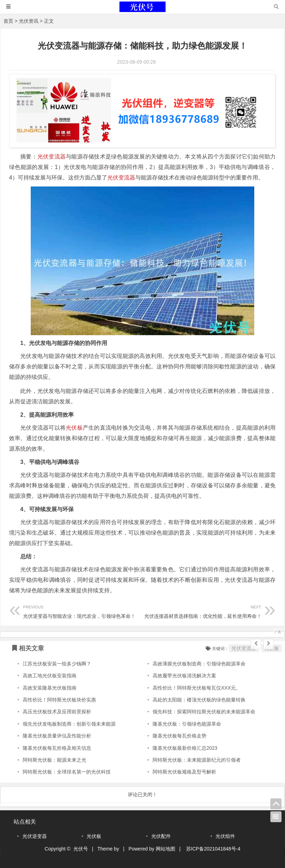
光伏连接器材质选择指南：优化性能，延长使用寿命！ (202, 611)
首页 (8, 21)
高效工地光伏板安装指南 (50, 676)
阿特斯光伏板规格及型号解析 (184, 772)
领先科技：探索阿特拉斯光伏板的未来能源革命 (204, 712)
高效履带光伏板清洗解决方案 (184, 676)
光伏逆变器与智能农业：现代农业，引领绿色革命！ (83, 611)
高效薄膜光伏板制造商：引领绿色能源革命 (199, 664)
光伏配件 (161, 836)
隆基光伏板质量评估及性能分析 (57, 736)
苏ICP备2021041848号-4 (213, 849)
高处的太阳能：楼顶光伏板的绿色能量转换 (199, 700)
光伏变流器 (52, 157)
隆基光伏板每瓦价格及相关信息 (57, 748)
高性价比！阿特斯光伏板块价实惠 (59, 700)
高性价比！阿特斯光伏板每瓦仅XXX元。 (197, 688)
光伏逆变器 (35, 836)
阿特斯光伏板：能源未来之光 (54, 760)
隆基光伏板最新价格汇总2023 (185, 748)
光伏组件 (225, 836)
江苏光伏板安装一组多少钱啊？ (57, 664)
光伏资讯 (29, 21)
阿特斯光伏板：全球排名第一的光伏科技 (67, 772)
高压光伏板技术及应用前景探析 (57, 712)
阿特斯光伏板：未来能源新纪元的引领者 (197, 760)
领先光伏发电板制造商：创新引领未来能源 (69, 724)
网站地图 (166, 849)
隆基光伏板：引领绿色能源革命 (187, 724)
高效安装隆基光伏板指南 (50, 688)
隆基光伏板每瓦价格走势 (180, 736)
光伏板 (74, 428)
